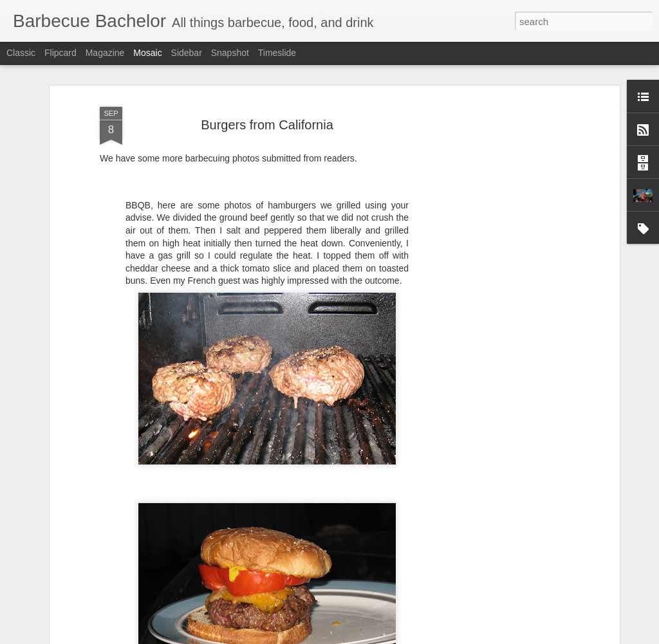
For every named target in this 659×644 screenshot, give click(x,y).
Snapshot (230, 53)
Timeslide (277, 53)
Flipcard (60, 53)
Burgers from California (267, 107)
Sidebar (187, 53)
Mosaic (147, 53)
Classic (21, 53)
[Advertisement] (505, 285)
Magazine (105, 53)
